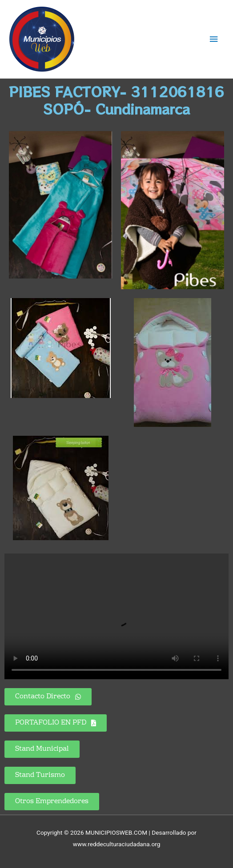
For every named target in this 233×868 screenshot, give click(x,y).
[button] (56, 723)
